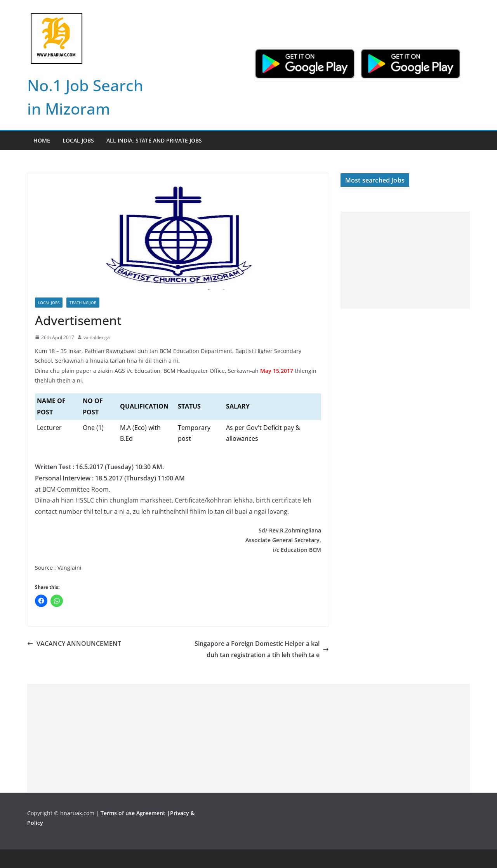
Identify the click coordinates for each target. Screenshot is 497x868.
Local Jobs (78, 140)
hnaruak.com (77, 813)
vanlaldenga (97, 337)
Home (42, 140)
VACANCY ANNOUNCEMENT (74, 644)
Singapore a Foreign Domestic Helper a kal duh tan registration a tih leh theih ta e (262, 649)
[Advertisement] (405, 260)
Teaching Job (83, 303)
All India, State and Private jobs (154, 140)
